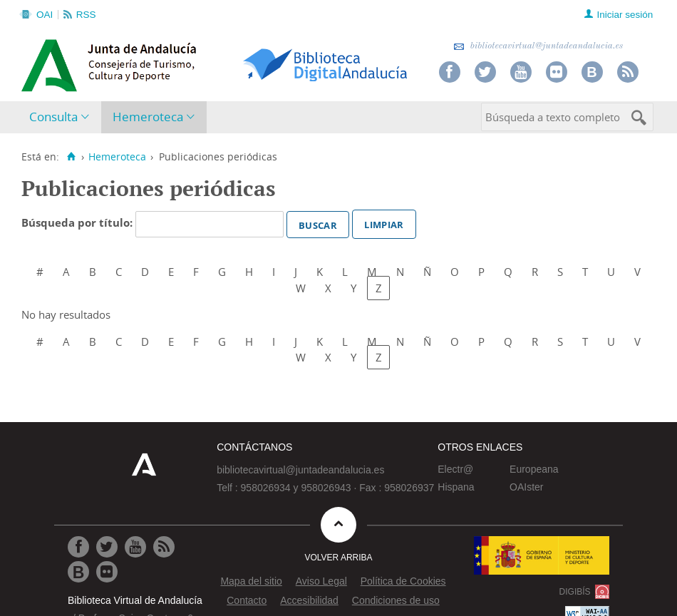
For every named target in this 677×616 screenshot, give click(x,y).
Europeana (534, 469)
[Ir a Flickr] (107, 572)
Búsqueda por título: (78, 223)
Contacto (247, 600)
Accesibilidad (309, 600)
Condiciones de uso (396, 600)
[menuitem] (62, 117)
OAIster (526, 487)
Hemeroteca (148, 117)
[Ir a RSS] (164, 547)
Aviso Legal (321, 581)
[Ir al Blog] (78, 572)
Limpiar (384, 223)
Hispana (456, 487)
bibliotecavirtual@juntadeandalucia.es (538, 46)
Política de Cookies (403, 581)
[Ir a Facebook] (78, 547)
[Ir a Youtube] (135, 547)
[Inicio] (71, 157)
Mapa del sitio (251, 581)
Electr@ (455, 469)
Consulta (53, 117)
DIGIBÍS (575, 592)
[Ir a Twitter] (107, 547)
